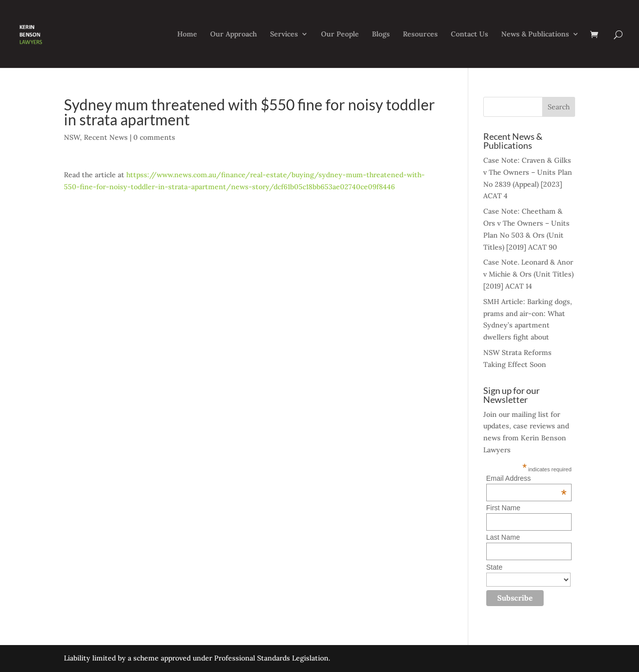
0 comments (154, 137)
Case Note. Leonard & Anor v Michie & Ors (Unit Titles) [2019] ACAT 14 (528, 274)
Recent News (106, 137)
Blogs (381, 34)
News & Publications (535, 34)
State (494, 567)
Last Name (503, 537)
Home (187, 34)
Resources (420, 34)
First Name (503, 508)
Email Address (526, 478)
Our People (340, 34)
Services (284, 34)
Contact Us (470, 34)
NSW (72, 137)
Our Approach (234, 34)
